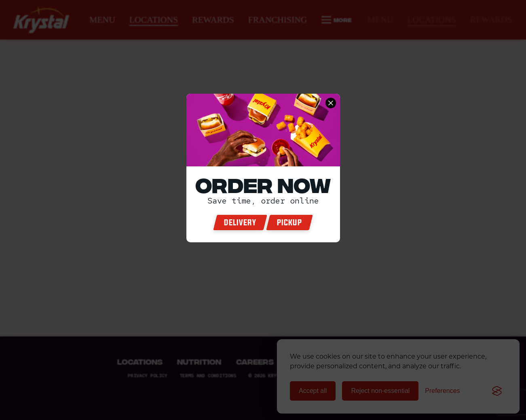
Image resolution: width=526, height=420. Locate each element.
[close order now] (331, 103)
